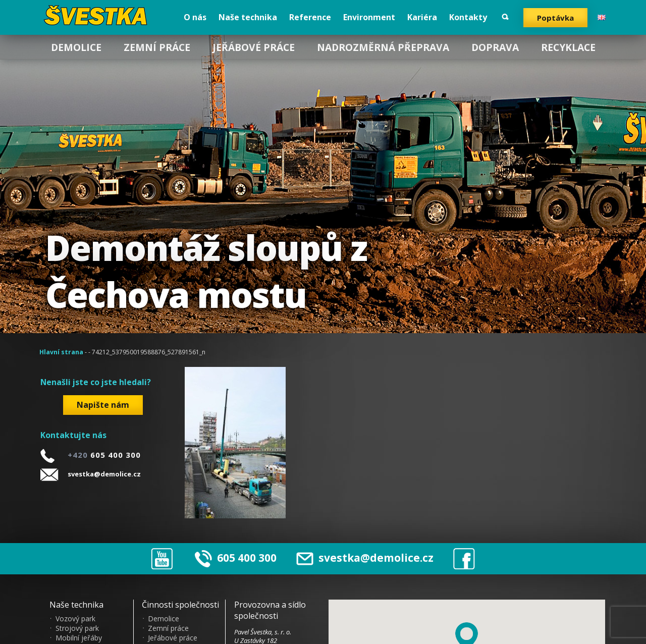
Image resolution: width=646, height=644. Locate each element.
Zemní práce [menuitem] (157, 47)
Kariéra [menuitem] (422, 17)
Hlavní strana (61, 352)
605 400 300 (247, 558)
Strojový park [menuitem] (77, 628)
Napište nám (103, 405)
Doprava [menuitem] (495, 47)
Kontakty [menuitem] (468, 17)
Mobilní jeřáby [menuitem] (79, 638)
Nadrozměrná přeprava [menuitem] (383, 47)
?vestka (97, 15)
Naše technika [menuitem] (248, 17)
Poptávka (555, 18)
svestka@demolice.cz (104, 474)
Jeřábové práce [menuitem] (254, 47)
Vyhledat (505, 17)
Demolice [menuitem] (76, 47)
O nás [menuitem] (195, 17)
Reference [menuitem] (310, 17)
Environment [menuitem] (369, 17)
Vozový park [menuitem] (75, 619)
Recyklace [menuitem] (568, 47)
